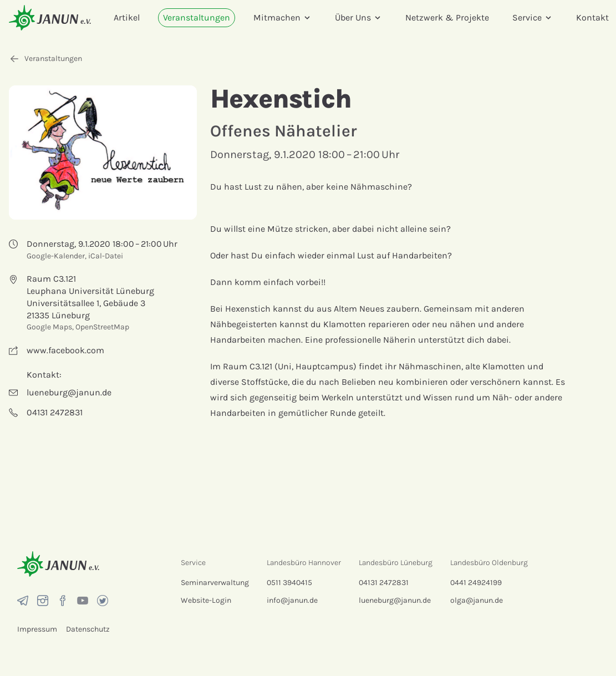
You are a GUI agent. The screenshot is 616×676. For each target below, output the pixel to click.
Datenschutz (88, 629)
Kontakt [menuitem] (592, 17)
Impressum (37, 629)
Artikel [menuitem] (127, 17)
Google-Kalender (56, 256)
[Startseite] (50, 17)
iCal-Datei (106, 256)
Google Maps (49, 327)
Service (533, 17)
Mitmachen (282, 17)
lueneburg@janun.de (395, 600)
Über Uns (358, 17)
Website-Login (206, 600)
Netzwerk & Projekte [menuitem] (447, 17)
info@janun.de (292, 600)
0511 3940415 (289, 583)
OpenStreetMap (102, 327)
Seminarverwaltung (215, 583)
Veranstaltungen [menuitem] (197, 17)
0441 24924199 (476, 583)
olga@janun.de (477, 600)
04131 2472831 (384, 583)
